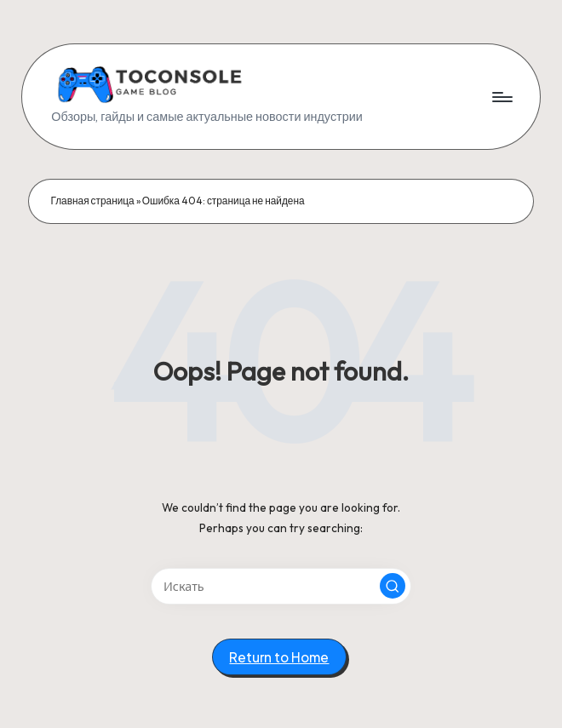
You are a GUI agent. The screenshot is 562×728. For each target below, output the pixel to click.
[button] (393, 586)
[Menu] (501, 97)
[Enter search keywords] (281, 586)
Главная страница (92, 201)
